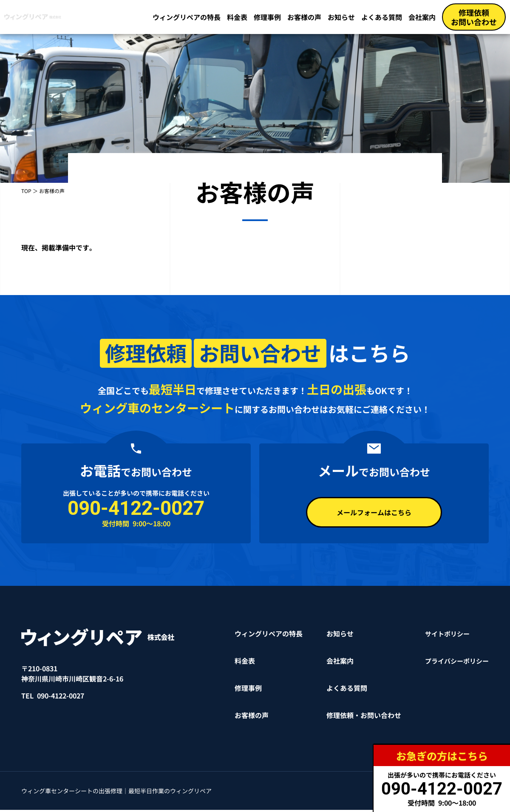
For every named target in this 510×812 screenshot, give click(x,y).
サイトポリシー (445, 636)
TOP (26, 191)
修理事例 (267, 17)
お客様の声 (304, 17)
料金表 (237, 17)
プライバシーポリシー (455, 663)
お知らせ (341, 17)
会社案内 (422, 17)
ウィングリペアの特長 (187, 17)
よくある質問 (382, 17)
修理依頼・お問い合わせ (360, 717)
